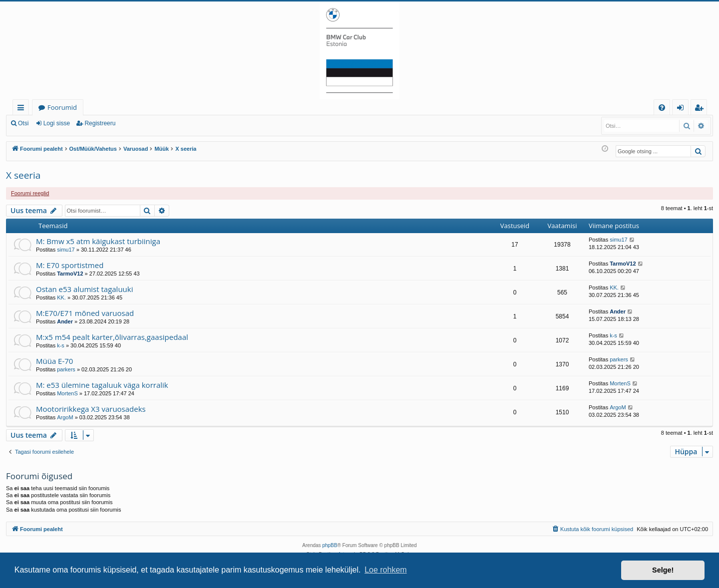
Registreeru (100, 123)
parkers (66, 369)
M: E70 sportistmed (70, 265)
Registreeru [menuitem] (701, 109)
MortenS (67, 393)
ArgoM (65, 417)
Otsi (23, 123)
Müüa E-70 (54, 361)
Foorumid (62, 107)
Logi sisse (57, 123)
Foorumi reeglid (30, 193)
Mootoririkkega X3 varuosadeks (91, 409)
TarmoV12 (70, 274)
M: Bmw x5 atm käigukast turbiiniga (98, 241)
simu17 (66, 250)
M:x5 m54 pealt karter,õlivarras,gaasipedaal (112, 337)
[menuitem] (662, 108)
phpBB (330, 545)
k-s (61, 345)
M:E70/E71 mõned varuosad (85, 313)
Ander (65, 321)
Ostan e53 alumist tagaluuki (84, 289)
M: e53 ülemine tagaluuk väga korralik (102, 385)
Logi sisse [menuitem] (682, 109)
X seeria (23, 175)
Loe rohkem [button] (386, 570)
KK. (61, 297)
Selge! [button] (663, 570)
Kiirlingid (23, 109)
